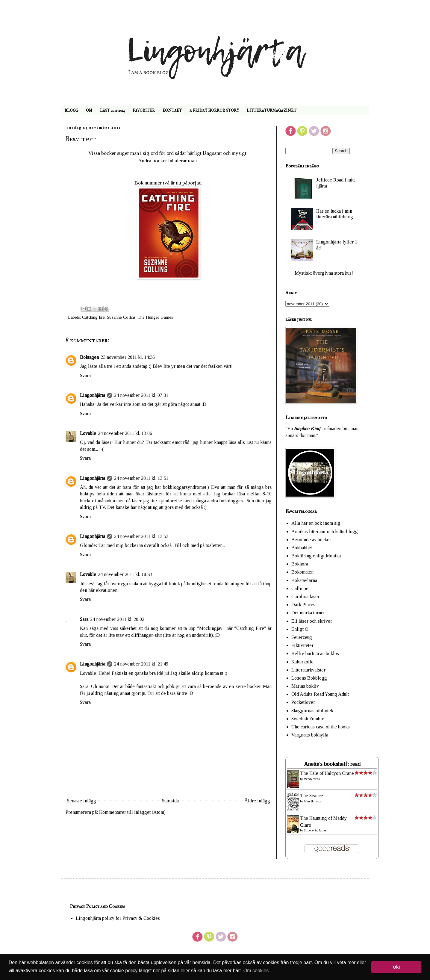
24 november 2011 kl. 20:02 (117, 619)
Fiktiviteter (302, 645)
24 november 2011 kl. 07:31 (141, 395)
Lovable (88, 433)
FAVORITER (144, 111)
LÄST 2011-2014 (112, 111)
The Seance (312, 796)
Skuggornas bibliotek (312, 711)
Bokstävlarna (304, 580)
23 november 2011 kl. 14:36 (128, 357)
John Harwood (313, 801)
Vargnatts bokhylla (310, 735)
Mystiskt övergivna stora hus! (324, 273)
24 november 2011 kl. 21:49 (141, 664)
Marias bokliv (305, 686)
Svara (85, 375)
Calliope (300, 588)
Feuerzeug (302, 637)
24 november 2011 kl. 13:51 (141, 478)
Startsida (170, 801)
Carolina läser (305, 596)
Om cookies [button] (256, 971)
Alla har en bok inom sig (316, 523)
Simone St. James (315, 830)
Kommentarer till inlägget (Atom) (132, 812)
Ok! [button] (396, 967)
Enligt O (300, 629)
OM (89, 111)
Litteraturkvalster (308, 670)
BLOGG (71, 111)
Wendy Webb (312, 779)
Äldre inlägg (257, 801)
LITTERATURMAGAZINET (272, 111)
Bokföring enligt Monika (316, 556)
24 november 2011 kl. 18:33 (125, 574)
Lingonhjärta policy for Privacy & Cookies (118, 918)
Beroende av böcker (311, 540)
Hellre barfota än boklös (315, 653)
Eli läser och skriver (312, 621)
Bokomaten (302, 572)
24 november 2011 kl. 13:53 (141, 536)
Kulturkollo (302, 662)
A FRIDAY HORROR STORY (214, 111)
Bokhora (300, 564)
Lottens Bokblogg (309, 678)
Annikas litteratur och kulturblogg (325, 531)
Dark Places (303, 605)
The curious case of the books (321, 727)
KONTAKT (172, 111)
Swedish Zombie (308, 719)
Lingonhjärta (93, 395)
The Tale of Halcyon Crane (327, 773)
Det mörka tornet (308, 613)
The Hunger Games (155, 317)
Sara (84, 619)
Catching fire (93, 317)
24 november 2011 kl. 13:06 (125, 433)
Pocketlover (303, 702)
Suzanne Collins (121, 317)
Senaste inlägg (82, 801)
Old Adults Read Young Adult (320, 694)
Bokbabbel (302, 548)
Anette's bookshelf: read (332, 764)
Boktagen (89, 357)
